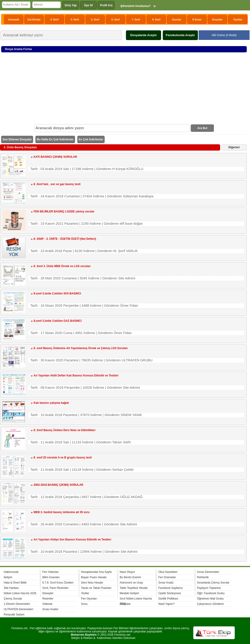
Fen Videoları (51, 572)
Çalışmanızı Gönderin (210, 604)
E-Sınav (197, 19)
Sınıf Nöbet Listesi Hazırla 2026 (136, 599)
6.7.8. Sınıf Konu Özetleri (58, 583)
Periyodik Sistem (14, 615)
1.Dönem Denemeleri (17, 604)
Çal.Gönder (34, 19)
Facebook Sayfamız (171, 588)
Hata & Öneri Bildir (15, 583)
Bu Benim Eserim (130, 577)
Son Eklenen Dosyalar (17, 139)
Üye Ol (88, 5)
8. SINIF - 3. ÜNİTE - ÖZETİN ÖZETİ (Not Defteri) (65, 239)
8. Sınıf (156, 19)
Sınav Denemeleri (208, 572)
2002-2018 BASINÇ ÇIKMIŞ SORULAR (58, 485)
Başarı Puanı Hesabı (94, 577)
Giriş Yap (71, 5)
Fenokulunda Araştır (180, 35)
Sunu (84, 604)
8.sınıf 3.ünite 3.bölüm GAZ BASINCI (58, 321)
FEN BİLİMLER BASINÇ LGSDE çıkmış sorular (64, 212)
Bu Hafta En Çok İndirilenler (55, 139)
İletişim (8, 577)
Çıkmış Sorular (13, 599)
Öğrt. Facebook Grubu (211, 593)
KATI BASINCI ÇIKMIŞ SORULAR (55, 157)
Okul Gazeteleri (168, 572)
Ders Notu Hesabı (92, 583)
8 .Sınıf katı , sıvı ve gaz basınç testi (57, 184)
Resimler (48, 599)
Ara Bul (202, 128)
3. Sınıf (55, 19)
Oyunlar (177, 19)
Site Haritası (11, 588)
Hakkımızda (11, 572)
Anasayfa (14, 19)
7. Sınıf (136, 19)
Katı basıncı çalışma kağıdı (51, 403)
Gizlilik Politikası (168, 599)
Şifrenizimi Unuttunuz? (136, 6)
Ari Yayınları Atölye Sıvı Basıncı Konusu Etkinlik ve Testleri (72, 540)
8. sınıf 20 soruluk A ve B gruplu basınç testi (63, 458)
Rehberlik (203, 577)
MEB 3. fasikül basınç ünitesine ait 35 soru (62, 512)
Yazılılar (238, 19)
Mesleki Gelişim (129, 593)
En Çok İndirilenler (91, 139)
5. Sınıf (95, 19)
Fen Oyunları (89, 599)
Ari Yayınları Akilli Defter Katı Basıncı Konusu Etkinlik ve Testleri (76, 376)
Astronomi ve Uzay (131, 583)
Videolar (47, 604)
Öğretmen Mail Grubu (210, 599)
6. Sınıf (116, 19)
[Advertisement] (124, 89)
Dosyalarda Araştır (143, 35)
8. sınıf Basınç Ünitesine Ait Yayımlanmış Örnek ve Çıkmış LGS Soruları (81, 348)
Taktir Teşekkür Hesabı (134, 588)
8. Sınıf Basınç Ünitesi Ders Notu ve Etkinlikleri (64, 430)
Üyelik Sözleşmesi (170, 593)
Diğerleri (234, 147)
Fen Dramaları (167, 577)
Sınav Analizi (50, 609)
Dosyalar (217, 19)
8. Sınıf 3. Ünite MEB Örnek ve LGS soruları (62, 266)
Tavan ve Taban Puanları (96, 588)
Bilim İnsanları (51, 577)
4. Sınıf (75, 19)
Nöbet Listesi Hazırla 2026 (20, 593)
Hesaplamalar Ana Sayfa (96, 572)
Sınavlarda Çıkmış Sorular (213, 583)
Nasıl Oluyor (127, 572)
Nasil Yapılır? (166, 604)
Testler (85, 593)
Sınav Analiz (166, 583)
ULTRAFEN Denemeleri (18, 609)
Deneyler (48, 593)
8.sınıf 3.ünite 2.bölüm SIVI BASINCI (57, 294)
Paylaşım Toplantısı (209, 588)
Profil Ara (106, 5)
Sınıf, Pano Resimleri (55, 588)
